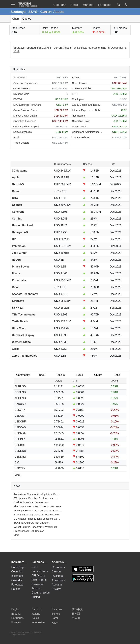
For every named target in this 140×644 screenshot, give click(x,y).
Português (18, 618)
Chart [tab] (16, 19)
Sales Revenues (23, 132)
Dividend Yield (21, 94)
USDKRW (21, 457)
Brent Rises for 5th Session (29, 531)
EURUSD (20, 386)
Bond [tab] (117, 375)
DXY (17, 463)
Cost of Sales (80, 83)
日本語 (76, 614)
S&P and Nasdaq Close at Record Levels (37, 515)
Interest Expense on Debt (86, 110)
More (17, 535)
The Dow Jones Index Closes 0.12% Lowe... (38, 506)
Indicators (17, 576)
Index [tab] (42, 375)
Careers (57, 572)
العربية (55, 622)
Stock (17, 137)
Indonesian (38, 622)
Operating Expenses (25, 121)
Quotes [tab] (27, 19)
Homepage (18, 567)
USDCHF (20, 422)
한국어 (76, 618)
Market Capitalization (25, 116)
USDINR (20, 439)
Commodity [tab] (23, 375)
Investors (57, 576)
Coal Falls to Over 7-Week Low (31, 502)
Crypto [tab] (98, 375)
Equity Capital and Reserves (87, 105)
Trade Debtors (21, 143)
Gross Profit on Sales (25, 110)
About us (57, 585)
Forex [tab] (79, 375)
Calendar (17, 580)
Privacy (56, 589)
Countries (17, 572)
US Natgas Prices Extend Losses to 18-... (37, 519)
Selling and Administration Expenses (87, 132)
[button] (125, 5)
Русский (57, 609)
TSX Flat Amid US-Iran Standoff (31, 523)
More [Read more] (18, 475)
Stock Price (20, 77)
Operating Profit (81, 121)
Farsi (55, 618)
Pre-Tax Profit (80, 126)
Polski (35, 618)
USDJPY (20, 410)
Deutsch (36, 609)
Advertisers (59, 580)
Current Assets (22, 88)
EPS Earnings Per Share (27, 105)
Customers (58, 567)
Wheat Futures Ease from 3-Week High (36, 527)
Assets (76, 77)
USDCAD (20, 427)
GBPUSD (20, 392)
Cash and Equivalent (25, 83)
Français (17, 622)
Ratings (16, 589)
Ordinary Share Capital (26, 126)
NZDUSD (20, 404)
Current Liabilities (82, 88)
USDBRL (20, 445)
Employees (78, 99)
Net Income (79, 116)
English (16, 609)
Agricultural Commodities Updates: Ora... (37, 494)
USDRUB (20, 451)
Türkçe (56, 614)
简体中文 (77, 609)
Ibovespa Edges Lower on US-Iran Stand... (38, 511)
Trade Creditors (81, 137)
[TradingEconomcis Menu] (14, 5)
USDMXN (20, 433)
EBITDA (18, 99)
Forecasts (17, 585)
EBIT (75, 94)
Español (16, 614)
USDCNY (20, 416)
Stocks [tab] (61, 375)
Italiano (36, 614)
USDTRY (20, 468)
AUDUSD (20, 398)
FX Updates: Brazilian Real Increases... (36, 498)
